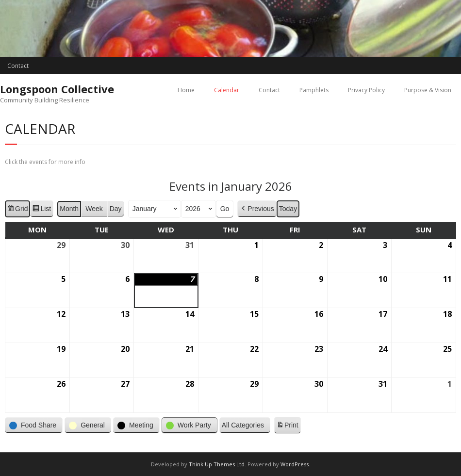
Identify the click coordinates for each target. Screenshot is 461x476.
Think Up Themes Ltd (217, 464)
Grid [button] (17, 210)
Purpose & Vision (428, 90)
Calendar (227, 90)
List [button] (41, 210)
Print (287, 427)
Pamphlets (314, 90)
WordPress (295, 464)
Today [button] (288, 208)
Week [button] (94, 208)
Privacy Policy (366, 90)
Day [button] (116, 208)
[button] (34, 425)
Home (186, 90)
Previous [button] (257, 208)
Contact (18, 66)
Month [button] (69, 208)
